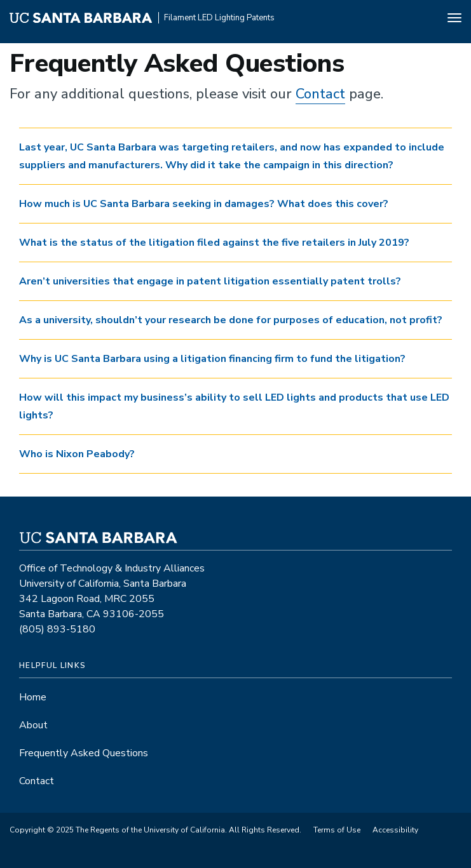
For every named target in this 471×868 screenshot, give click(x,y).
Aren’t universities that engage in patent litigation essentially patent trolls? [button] (210, 281)
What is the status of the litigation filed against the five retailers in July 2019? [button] (214, 243)
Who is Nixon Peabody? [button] (77, 454)
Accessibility (395, 830)
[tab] (235, 156)
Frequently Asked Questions (84, 753)
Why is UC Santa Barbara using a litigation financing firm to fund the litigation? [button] (212, 359)
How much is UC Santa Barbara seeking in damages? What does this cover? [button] (204, 204)
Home (33, 697)
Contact (320, 94)
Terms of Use (337, 830)
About (33, 725)
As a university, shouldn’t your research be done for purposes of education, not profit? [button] (231, 320)
